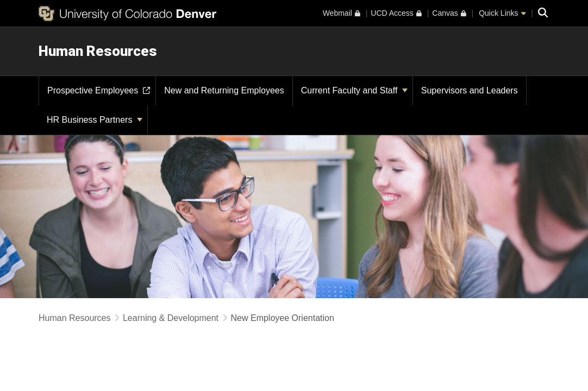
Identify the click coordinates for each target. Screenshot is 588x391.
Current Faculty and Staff (354, 90)
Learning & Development (171, 318)
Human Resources (98, 51)
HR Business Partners (95, 120)
